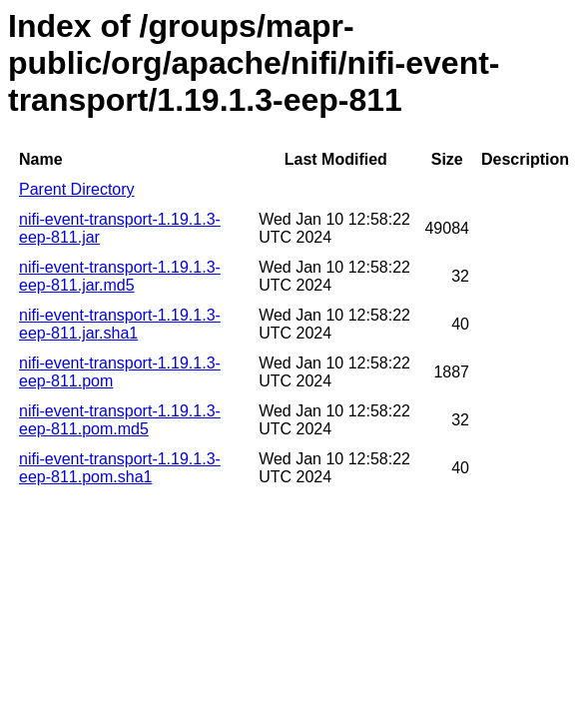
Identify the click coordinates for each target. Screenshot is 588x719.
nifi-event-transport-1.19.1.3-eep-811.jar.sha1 (120, 324)
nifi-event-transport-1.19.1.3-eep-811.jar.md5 (120, 276)
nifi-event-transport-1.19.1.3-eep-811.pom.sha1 (120, 468)
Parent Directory (77, 189)
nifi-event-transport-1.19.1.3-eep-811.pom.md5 (120, 420)
